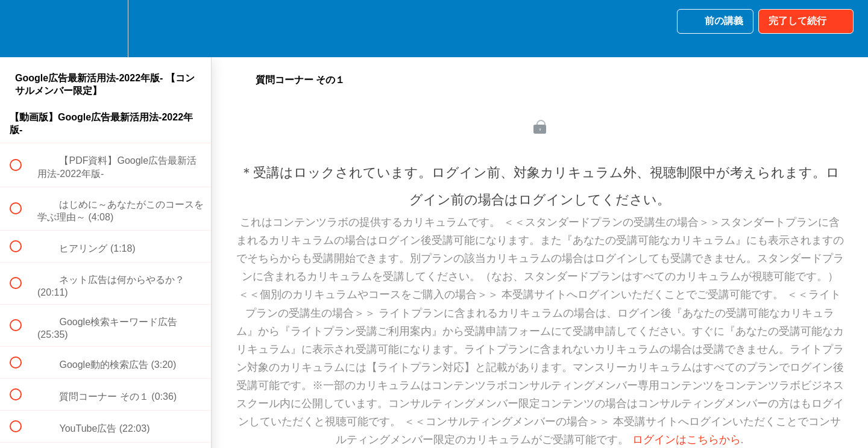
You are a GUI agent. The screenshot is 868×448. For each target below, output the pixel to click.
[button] (22, 29)
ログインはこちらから (687, 440)
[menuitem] (105, 29)
